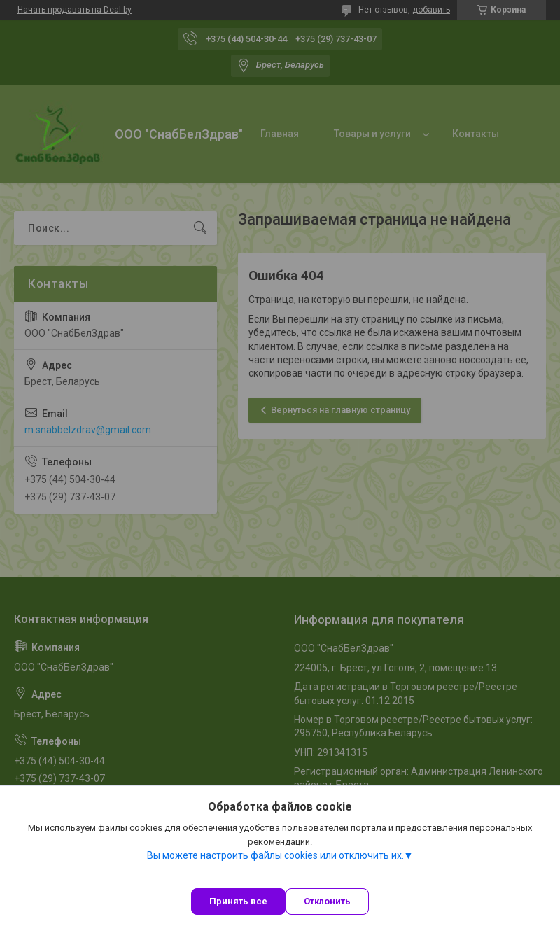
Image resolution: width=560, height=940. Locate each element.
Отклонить (327, 901)
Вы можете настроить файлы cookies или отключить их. (275, 855)
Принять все (238, 901)
